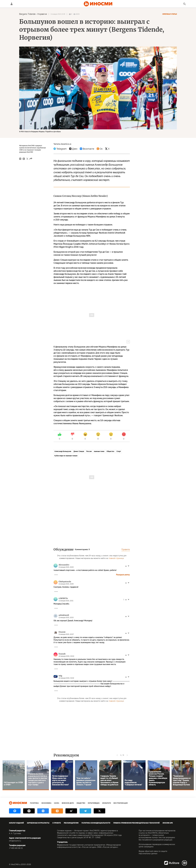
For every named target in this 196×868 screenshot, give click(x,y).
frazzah (62, 654)
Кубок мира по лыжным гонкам (66, 456)
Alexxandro (64, 565)
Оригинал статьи (170, 14)
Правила (126, 549)
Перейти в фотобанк (53, 132)
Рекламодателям (71, 823)
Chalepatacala (65, 582)
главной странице (116, 558)
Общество (110, 451)
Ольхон (62, 632)
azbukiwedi (64, 615)
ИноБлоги (107, 803)
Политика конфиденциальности (96, 823)
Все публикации (121, 803)
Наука (57, 803)
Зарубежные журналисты (38, 823)
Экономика (46, 803)
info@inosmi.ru (15, 841)
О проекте (57, 823)
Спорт (119, 451)
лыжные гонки (99, 451)
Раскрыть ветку (123, 575)
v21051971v (63, 598)
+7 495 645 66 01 (16, 848)
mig (60, 676)
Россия (89, 451)
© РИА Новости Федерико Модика (32, 132)
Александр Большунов (63, 451)
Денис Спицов (79, 451)
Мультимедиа (94, 803)
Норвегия (42, 14)
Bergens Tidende (27, 14)
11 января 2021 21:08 (58, 14)
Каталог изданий (16, 823)
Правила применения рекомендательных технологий (136, 823)
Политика (34, 803)
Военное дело (68, 803)
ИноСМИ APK (168, 823)
